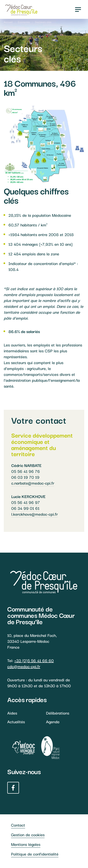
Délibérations (58, 713)
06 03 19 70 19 (25, 477)
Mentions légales (26, 844)
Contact (18, 825)
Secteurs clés (43, 22)
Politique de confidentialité (35, 854)
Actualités (16, 721)
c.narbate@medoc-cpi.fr (33, 483)
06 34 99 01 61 (25, 508)
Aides (12, 713)
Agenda (53, 721)
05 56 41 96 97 (26, 502)
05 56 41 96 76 (26, 471)
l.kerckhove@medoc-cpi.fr (34, 514)
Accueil (8, 22)
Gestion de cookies (28, 834)
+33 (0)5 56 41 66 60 (34, 660)
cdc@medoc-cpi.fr (24, 666)
